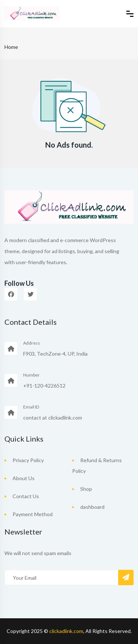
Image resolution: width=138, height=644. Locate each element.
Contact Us (26, 496)
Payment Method (33, 514)
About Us (24, 478)
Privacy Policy (28, 460)
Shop (86, 489)
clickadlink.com (66, 631)
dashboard (92, 507)
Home (11, 47)
